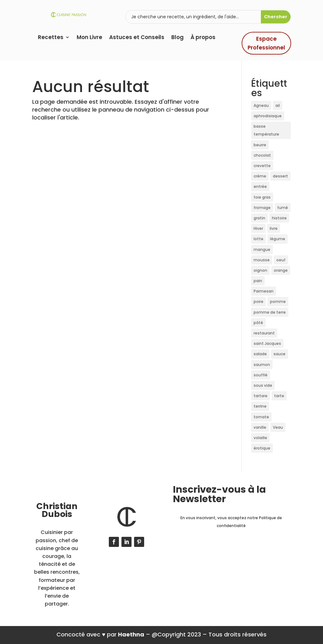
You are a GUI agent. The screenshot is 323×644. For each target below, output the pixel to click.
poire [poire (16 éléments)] (258, 302)
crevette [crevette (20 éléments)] (262, 166)
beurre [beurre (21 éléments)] (260, 145)
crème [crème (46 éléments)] (260, 176)
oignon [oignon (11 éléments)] (260, 270)
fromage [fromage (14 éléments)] (262, 208)
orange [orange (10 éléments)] (281, 270)
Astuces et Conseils (137, 38)
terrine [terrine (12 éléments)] (260, 406)
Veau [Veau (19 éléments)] (278, 427)
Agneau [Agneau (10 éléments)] (261, 105)
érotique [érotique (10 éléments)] (262, 448)
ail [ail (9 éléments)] (278, 105)
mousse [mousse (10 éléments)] (262, 260)
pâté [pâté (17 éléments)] (258, 323)
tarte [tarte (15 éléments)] (279, 396)
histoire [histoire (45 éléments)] (279, 218)
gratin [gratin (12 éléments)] (259, 218)
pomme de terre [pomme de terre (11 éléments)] (270, 312)
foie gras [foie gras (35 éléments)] (262, 197)
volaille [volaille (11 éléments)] (260, 438)
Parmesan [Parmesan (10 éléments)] (264, 291)
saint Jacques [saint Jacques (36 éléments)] (267, 343)
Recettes (51, 38)
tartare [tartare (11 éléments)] (261, 396)
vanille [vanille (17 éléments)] (260, 427)
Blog (177, 38)
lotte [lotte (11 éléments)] (258, 239)
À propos (203, 38)
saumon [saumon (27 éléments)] (262, 365)
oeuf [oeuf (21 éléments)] (281, 260)
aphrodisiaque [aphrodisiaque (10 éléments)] (268, 116)
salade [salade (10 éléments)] (260, 354)
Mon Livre (89, 38)
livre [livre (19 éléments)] (274, 228)
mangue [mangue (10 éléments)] (262, 249)
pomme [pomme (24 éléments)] (278, 302)
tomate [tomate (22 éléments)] (261, 417)
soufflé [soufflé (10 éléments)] (261, 375)
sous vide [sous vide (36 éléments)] (263, 385)
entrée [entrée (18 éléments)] (260, 186)
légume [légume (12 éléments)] (278, 239)
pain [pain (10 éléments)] (258, 281)
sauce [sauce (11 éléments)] (279, 354)
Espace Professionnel (266, 43)
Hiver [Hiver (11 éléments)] (258, 228)
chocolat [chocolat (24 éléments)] (262, 155)
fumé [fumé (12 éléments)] (283, 208)
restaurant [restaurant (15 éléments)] (264, 333)
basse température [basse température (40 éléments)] (266, 130)
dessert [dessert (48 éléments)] (280, 176)
